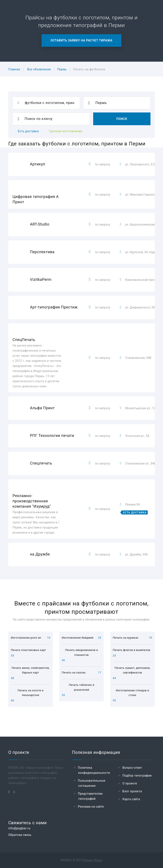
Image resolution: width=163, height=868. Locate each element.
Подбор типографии (137, 776)
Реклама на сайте (91, 807)
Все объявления (39, 69)
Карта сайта (131, 799)
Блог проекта (132, 791)
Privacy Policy (93, 860)
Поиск (122, 119)
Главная (14, 69)
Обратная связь (20, 835)
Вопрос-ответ (132, 768)
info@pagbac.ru (19, 828)
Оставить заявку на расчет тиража (81, 40)
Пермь (62, 69)
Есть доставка (28, 131)
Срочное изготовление (66, 131)
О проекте (130, 783)
